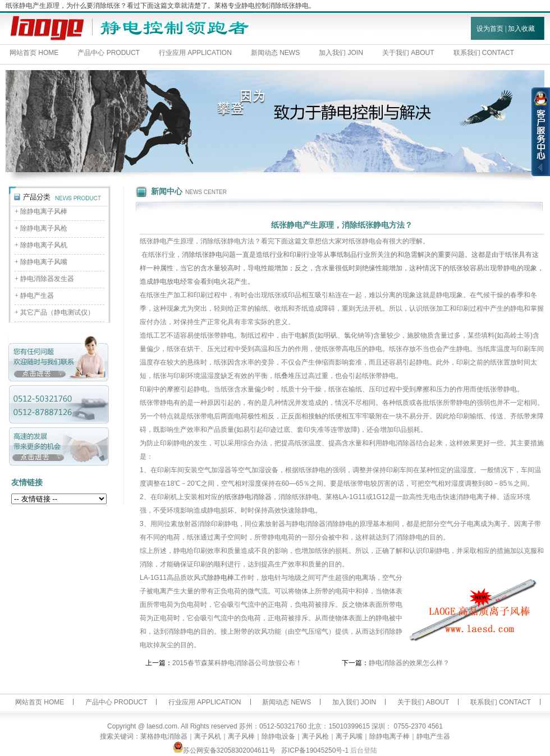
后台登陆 (364, 750)
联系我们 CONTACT (501, 702)
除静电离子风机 (44, 245)
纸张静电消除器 (248, 497)
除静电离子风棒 (44, 211)
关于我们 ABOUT (408, 53)
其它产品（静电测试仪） (57, 312)
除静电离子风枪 (44, 228)
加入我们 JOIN (341, 53)
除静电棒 (221, 578)
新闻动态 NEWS (275, 53)
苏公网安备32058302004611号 (224, 750)
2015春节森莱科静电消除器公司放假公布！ (237, 663)
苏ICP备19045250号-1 (315, 750)
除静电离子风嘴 (44, 262)
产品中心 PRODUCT (109, 53)
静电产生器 (37, 296)
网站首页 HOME (34, 53)
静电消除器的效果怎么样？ (409, 663)
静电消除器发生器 (47, 279)
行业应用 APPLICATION (195, 53)
